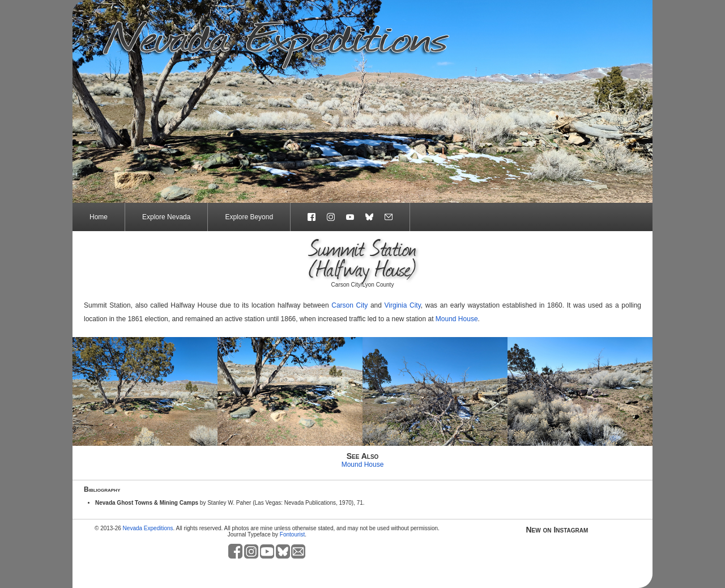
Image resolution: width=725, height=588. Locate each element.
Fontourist (292, 534)
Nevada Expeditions (148, 528)
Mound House (457, 319)
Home (99, 217)
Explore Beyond (249, 217)
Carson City (349, 305)
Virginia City (403, 305)
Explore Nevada (166, 217)
